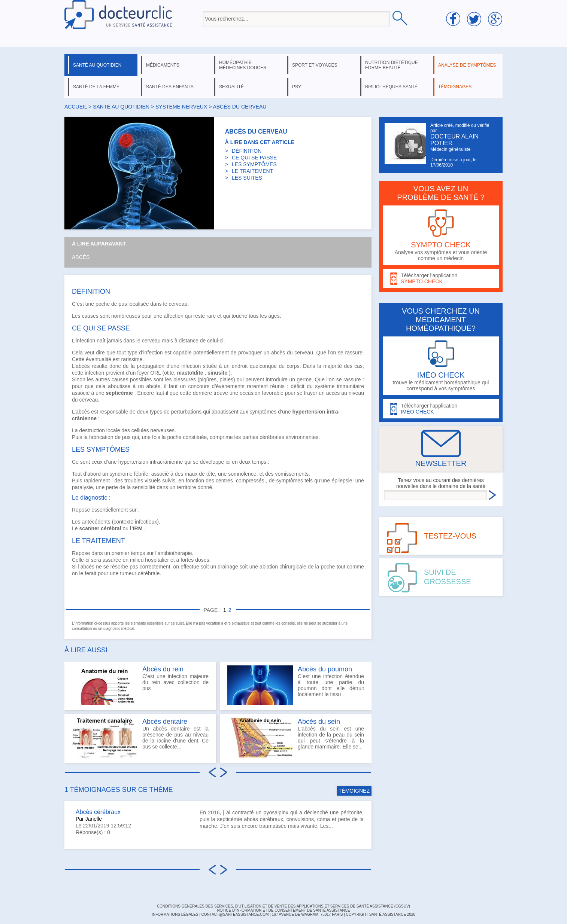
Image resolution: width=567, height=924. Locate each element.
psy (297, 87)
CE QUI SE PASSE (254, 158)
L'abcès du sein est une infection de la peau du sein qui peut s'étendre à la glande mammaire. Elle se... (296, 738)
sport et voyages (315, 65)
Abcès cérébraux (98, 812)
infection (191, 366)
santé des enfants (170, 87)
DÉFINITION (247, 151)
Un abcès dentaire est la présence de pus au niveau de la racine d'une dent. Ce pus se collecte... (140, 738)
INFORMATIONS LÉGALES (175, 914)
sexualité (231, 87)
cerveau (178, 304)
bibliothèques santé (391, 87)
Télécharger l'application (441, 279)
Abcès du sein (319, 722)
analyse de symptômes (467, 65)
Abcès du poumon (325, 669)
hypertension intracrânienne (151, 462)
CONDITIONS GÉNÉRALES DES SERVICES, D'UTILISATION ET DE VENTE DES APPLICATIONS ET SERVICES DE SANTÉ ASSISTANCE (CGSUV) (283, 906)
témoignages (455, 87)
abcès (278, 353)
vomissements (292, 474)
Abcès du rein (163, 669)
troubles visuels (142, 481)
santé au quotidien (97, 65)
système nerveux (181, 107)
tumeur (128, 573)
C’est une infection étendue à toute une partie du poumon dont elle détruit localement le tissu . (296, 685)
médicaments (163, 65)
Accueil (76, 107)
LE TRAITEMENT (252, 171)
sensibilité (144, 487)
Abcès (81, 257)
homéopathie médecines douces (243, 65)
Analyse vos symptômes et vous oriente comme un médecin (441, 235)
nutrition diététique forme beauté (392, 65)
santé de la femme (96, 87)
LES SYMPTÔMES (254, 164)
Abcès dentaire (165, 722)
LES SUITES (247, 178)
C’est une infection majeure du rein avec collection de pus (140, 685)
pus (123, 304)
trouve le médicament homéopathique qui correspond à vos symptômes (441, 366)
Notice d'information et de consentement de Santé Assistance (283, 910)
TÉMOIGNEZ (354, 791)
